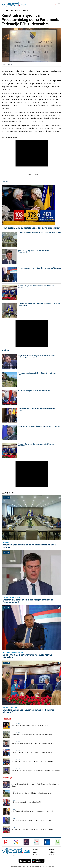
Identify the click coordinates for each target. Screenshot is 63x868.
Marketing (52, 849)
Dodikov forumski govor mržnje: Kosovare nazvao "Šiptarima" (39, 268)
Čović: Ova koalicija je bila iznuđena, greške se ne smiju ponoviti (37, 409)
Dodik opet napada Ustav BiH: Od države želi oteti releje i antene (37, 374)
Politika (6, 497)
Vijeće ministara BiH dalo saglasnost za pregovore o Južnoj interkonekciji (39, 304)
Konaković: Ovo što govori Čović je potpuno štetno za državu (39, 426)
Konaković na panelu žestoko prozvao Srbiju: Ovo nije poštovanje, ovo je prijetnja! (36, 356)
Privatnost (36, 855)
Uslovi (35, 852)
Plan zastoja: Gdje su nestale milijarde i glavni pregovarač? (31, 228)
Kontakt (51, 855)
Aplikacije (52, 852)
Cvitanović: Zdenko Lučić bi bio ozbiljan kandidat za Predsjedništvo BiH (36, 251)
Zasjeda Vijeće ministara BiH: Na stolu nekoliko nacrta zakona (39, 232)
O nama (36, 849)
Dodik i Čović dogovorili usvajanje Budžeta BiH (34, 391)
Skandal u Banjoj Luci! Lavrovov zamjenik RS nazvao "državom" (36, 287)
